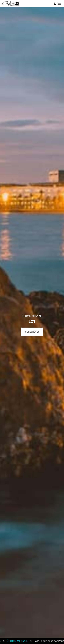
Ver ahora (32, 332)
